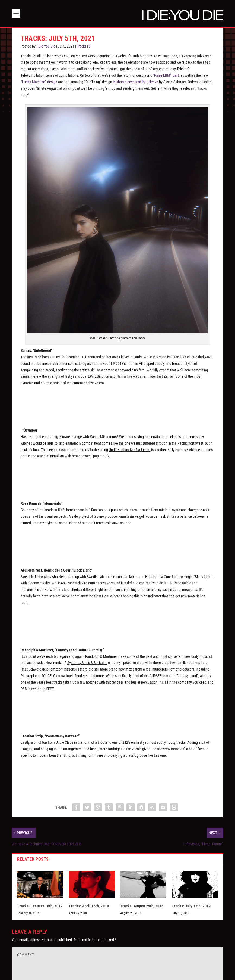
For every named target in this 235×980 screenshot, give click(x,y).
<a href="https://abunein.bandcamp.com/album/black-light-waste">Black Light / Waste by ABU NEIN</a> (117, 622)
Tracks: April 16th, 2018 (89, 906)
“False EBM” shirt (166, 75)
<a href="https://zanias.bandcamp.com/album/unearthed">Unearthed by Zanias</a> (117, 403)
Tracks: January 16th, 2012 (40, 906)
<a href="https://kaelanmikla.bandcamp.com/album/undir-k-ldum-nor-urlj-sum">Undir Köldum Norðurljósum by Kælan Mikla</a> (117, 476)
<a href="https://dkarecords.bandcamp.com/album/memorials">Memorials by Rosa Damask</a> (117, 543)
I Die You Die (46, 46)
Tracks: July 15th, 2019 (191, 906)
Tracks (82, 46)
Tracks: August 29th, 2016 (142, 906)
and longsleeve (147, 82)
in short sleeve (124, 82)
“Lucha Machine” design (39, 82)
